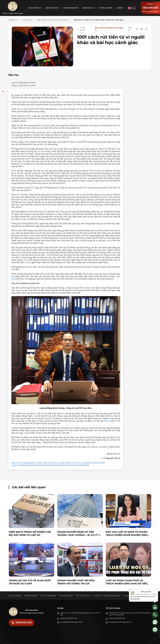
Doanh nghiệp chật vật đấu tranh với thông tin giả (76, 566)
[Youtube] (134, 640)
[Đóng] (129, 590)
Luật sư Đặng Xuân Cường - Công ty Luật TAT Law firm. (24, 84)
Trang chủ (13, 20)
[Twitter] (125, 640)
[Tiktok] (129, 640)
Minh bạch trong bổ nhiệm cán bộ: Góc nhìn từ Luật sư (30, 517)
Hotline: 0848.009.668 (69, 602)
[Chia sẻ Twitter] (142, 29)
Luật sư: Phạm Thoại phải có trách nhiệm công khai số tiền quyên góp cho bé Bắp (126, 566)
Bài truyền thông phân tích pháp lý (53, 20)
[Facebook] (120, 640)
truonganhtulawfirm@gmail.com (72, 606)
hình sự (62, 407)
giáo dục (65, 268)
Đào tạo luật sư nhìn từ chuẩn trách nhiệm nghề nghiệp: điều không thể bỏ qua (127, 518)
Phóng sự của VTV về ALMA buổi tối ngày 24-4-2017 (30, 566)
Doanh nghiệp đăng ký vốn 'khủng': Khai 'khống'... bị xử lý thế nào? (80, 518)
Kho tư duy (27, 20)
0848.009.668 (150, 8)
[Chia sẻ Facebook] (137, 29)
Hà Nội (86, 138)
